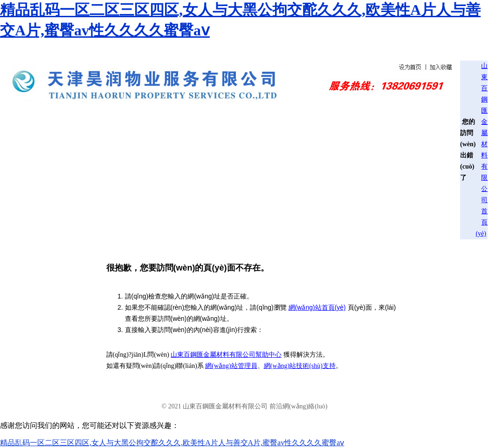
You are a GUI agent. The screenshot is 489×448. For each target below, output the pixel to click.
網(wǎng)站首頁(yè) (317, 307)
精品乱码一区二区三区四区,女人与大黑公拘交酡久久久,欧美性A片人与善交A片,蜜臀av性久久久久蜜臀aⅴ (172, 443)
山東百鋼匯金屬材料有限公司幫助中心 (226, 355)
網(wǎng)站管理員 (231, 366)
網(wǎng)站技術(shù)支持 (300, 366)
